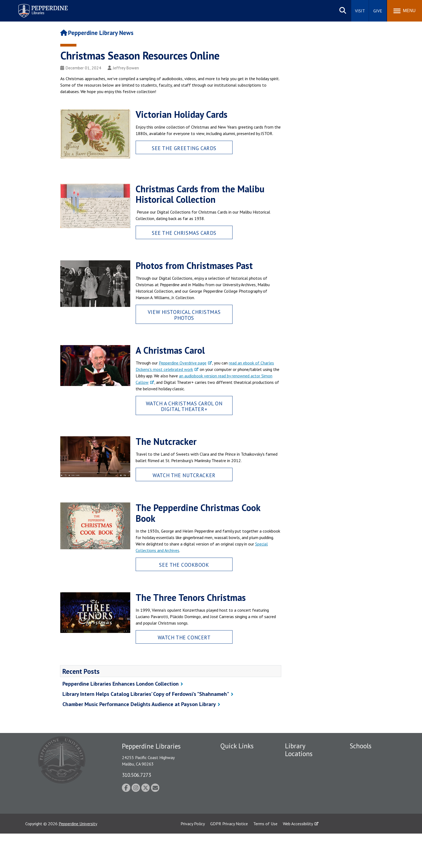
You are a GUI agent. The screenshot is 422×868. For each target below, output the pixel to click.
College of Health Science (366, 834)
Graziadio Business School (366, 783)
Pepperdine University (78, 858)
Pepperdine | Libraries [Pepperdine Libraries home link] (36, 5)
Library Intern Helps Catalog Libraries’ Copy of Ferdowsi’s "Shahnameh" (146, 694)
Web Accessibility (298, 858)
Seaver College (363, 756)
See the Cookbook (184, 565)
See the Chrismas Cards (184, 233)
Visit (360, 11)
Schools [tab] (361, 746)
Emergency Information (242, 790)
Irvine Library (297, 788)
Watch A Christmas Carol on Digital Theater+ (184, 406)
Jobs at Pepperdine (237, 805)
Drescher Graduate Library (302, 776)
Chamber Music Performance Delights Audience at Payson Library (139, 704)
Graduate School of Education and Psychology (367, 801)
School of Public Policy (370, 816)
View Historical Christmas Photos (184, 315)
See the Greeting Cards (184, 148)
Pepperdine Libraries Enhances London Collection (121, 684)
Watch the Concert (184, 637)
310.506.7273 (136, 775)
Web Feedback (233, 814)
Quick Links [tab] (237, 746)
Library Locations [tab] (299, 750)
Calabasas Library (301, 807)
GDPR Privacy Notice (229, 858)
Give (378, 11)
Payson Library (298, 764)
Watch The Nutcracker (184, 475)
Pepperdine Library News (97, 33)
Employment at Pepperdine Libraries (238, 759)
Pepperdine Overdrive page (183, 363)
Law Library (296, 816)
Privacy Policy (193, 858)
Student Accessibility (239, 780)
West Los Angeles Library (307, 798)
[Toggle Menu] (405, 11)
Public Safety (232, 771)
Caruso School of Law (370, 766)
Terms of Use (265, 858)
